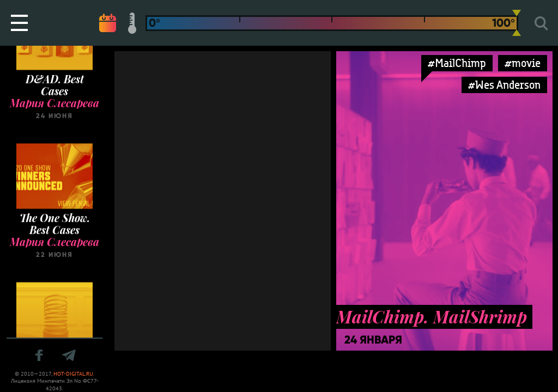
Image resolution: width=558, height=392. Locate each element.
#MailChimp (457, 63)
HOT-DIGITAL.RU (73, 374)
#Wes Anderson (504, 85)
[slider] (517, 23)
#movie (523, 63)
